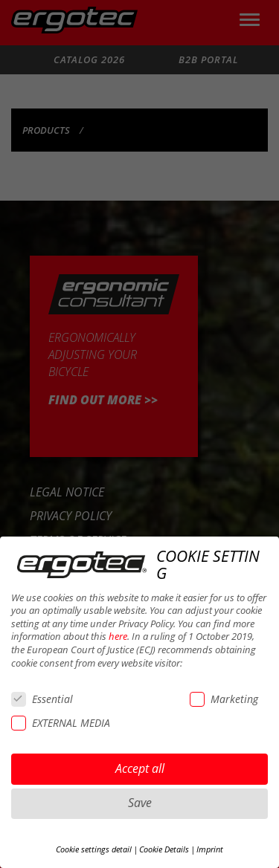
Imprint (210, 849)
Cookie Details (164, 849)
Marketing (224, 699)
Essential (42, 699)
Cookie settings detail (94, 849)
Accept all (140, 768)
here (118, 637)
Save (140, 803)
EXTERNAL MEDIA (61, 723)
